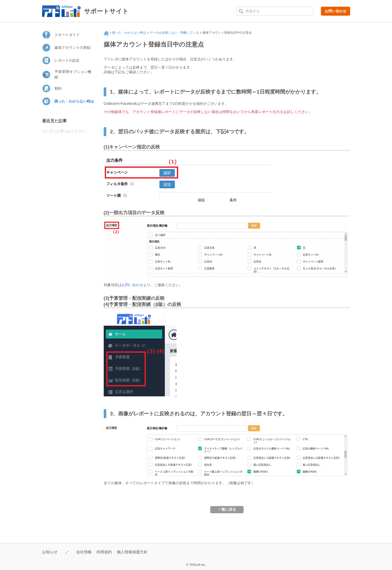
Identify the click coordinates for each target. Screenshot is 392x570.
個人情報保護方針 (132, 552)
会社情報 (84, 552)
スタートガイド (67, 35)
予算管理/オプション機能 (73, 74)
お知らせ (50, 552)
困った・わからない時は (129, 33)
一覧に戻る (227, 509)
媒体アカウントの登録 (72, 48)
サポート (106, 33)
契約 (58, 88)
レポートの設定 (67, 60)
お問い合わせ (336, 11)
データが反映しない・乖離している (174, 33)
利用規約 (104, 552)
